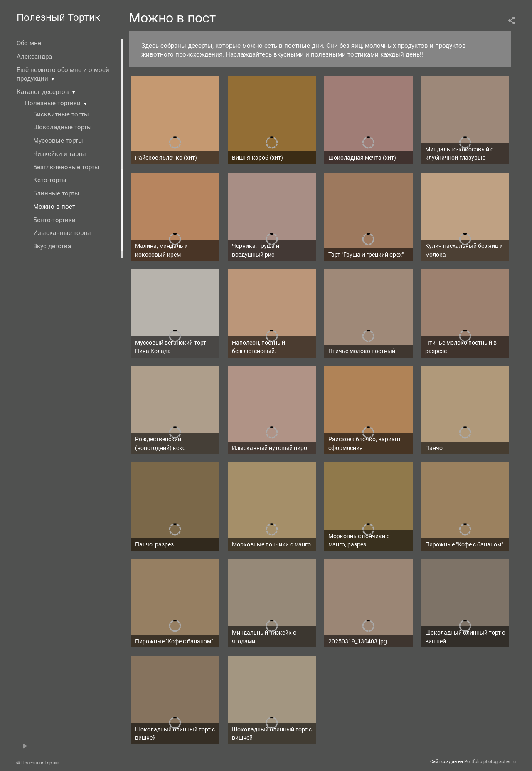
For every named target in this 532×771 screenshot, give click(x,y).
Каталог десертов (43, 92)
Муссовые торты (58, 141)
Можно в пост (54, 207)
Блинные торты (56, 193)
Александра (34, 57)
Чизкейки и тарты (60, 154)
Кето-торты (50, 180)
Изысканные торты (62, 233)
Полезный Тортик (58, 17)
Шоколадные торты (63, 127)
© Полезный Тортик (38, 763)
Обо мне (29, 43)
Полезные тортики (53, 103)
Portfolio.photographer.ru (490, 762)
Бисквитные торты (61, 114)
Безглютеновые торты (66, 167)
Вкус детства (52, 246)
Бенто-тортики (54, 220)
